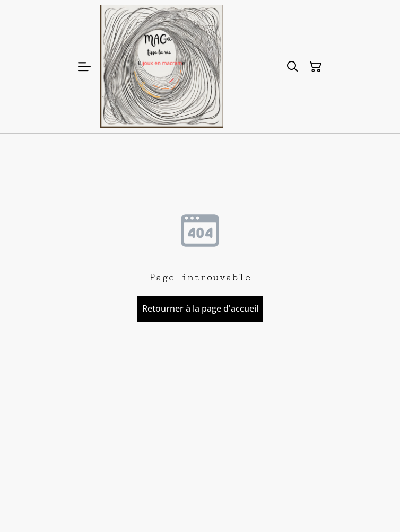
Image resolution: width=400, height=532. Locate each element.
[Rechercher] (292, 67)
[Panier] (316, 67)
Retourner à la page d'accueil (200, 308)
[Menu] (84, 66)
